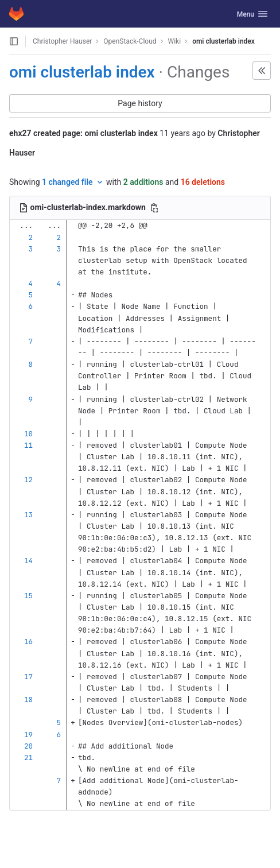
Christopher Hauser (62, 41)
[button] (262, 71)
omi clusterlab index (223, 41)
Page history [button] (140, 103)
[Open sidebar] (14, 41)
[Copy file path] (154, 208)
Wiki (175, 41)
